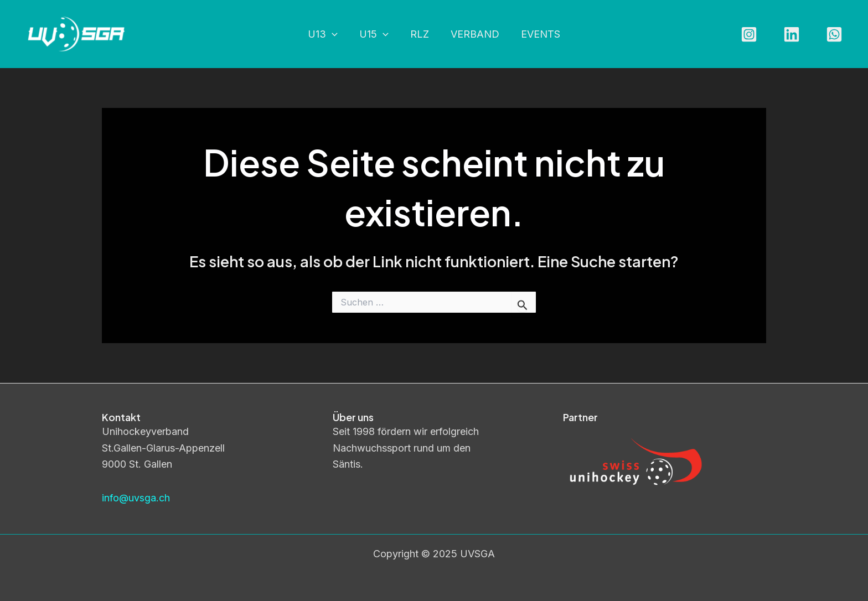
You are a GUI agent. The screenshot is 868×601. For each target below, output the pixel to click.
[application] (335, 35)
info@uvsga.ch (136, 498)
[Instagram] (749, 34)
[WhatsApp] (834, 34)
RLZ (420, 34)
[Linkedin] (792, 34)
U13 (326, 35)
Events (537, 34)
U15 (376, 35)
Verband (473, 34)
